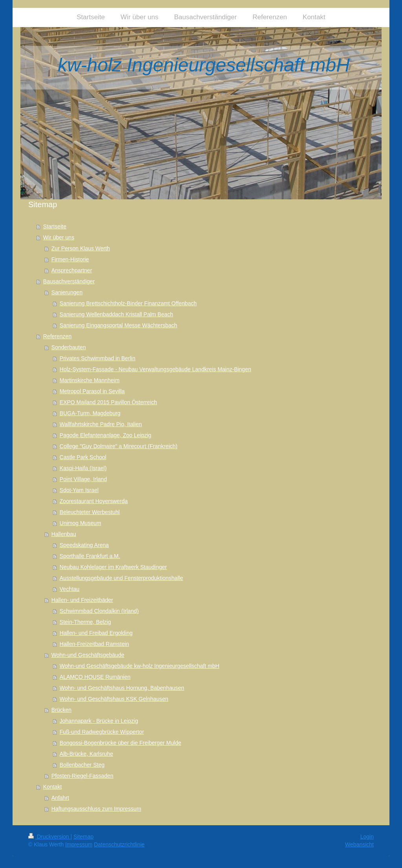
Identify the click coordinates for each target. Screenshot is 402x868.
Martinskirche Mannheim (90, 380)
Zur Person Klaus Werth (81, 248)
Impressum (79, 844)
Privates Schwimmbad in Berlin (98, 358)
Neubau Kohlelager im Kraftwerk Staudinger (113, 567)
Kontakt (52, 787)
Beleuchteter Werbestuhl (90, 512)
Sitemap (83, 837)
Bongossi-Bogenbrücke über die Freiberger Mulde (121, 743)
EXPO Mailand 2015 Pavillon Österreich (108, 402)
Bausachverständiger (69, 281)
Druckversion (49, 837)
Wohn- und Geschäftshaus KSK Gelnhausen (114, 699)
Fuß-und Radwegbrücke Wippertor (102, 732)
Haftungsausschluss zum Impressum (96, 809)
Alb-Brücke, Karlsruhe (86, 754)
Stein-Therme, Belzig (85, 622)
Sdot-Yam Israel (79, 490)
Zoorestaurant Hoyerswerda (94, 501)
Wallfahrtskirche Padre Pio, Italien (101, 424)
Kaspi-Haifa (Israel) (83, 468)
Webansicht (359, 844)
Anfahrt (60, 798)
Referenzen (57, 336)
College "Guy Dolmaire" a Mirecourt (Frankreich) (119, 446)
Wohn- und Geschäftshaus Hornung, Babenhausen (122, 688)
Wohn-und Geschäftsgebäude (88, 655)
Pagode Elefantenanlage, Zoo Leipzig (106, 435)
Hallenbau (64, 534)
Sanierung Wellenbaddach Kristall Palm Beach (116, 314)
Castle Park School (83, 457)
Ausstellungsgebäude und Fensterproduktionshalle (121, 578)
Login (367, 837)
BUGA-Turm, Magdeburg (90, 413)
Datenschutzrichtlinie (119, 844)
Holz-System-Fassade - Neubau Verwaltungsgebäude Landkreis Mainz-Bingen (155, 369)
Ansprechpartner (72, 270)
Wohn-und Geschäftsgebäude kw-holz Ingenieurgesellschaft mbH (140, 666)
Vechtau (70, 589)
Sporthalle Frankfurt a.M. (90, 556)
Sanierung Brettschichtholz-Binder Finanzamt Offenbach (128, 303)
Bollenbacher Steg (82, 765)
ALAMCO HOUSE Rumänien (95, 677)
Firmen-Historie (70, 259)
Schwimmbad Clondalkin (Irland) (99, 611)
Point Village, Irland (83, 479)
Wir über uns (59, 237)
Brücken (61, 710)
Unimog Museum (80, 523)
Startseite (55, 226)
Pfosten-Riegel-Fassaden (82, 776)
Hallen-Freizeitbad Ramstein (94, 644)
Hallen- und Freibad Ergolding (96, 633)
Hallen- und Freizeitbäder (82, 600)
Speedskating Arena (84, 545)
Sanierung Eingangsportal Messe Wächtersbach (119, 325)
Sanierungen (67, 292)
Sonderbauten (69, 347)
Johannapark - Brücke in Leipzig (99, 721)
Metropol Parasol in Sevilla (92, 391)
